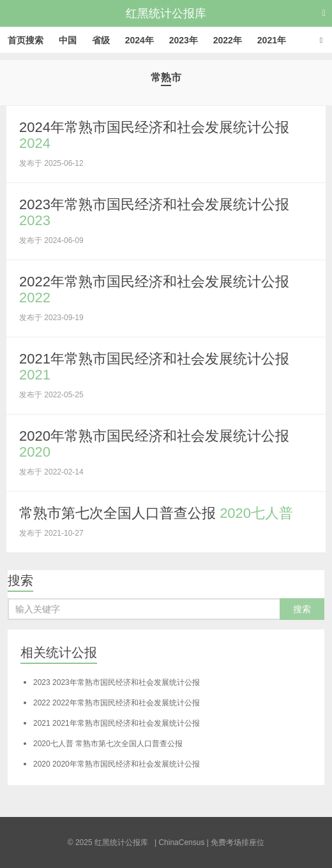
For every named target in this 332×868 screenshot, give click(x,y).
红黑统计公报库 (166, 13)
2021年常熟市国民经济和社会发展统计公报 (117, 723)
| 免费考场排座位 (234, 842)
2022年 (228, 40)
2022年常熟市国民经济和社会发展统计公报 (117, 703)
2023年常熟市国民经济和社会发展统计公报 (117, 682)
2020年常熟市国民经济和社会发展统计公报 (117, 764)
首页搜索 (26, 40)
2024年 (140, 40)
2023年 (184, 40)
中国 (68, 40)
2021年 (272, 40)
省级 (101, 40)
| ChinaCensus (180, 842)
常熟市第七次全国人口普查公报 (156, 513)
